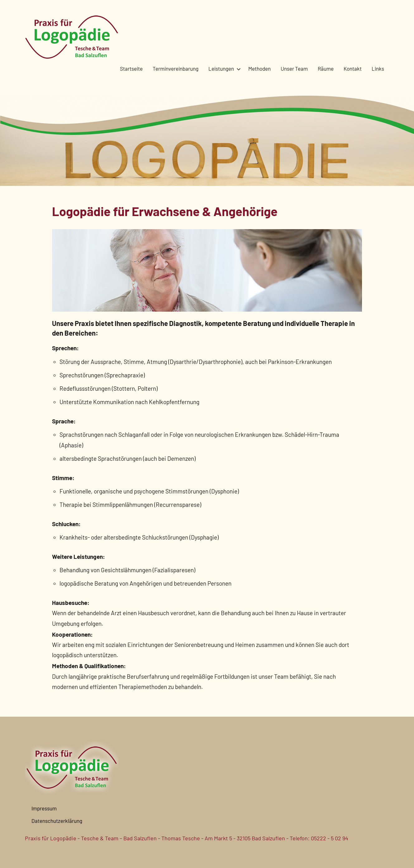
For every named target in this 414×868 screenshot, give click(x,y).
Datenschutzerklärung (57, 821)
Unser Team (294, 68)
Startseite (131, 68)
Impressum (44, 808)
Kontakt (353, 68)
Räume (326, 68)
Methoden (259, 68)
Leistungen (223, 68)
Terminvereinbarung (176, 68)
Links (378, 68)
